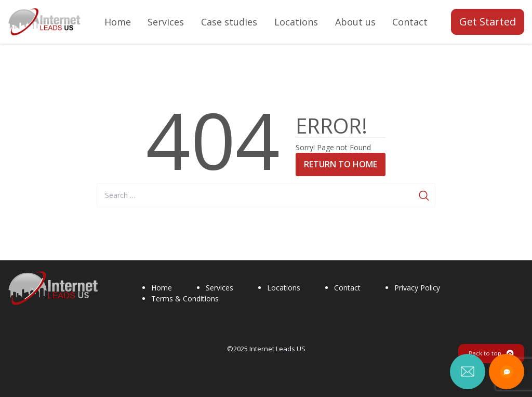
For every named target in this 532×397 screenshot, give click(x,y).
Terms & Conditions (185, 299)
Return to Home (341, 164)
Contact (347, 288)
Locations (284, 288)
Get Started (488, 22)
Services (220, 288)
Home (162, 288)
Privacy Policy (417, 288)
